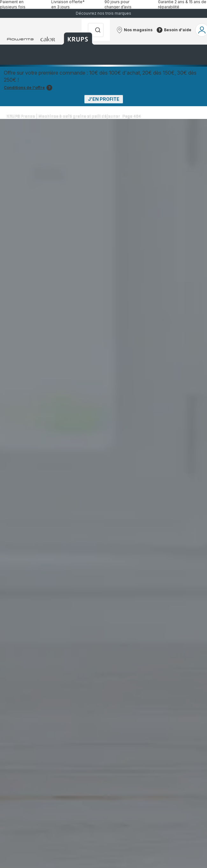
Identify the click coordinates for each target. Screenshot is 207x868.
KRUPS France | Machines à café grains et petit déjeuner (63, 116)
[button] (134, 30)
